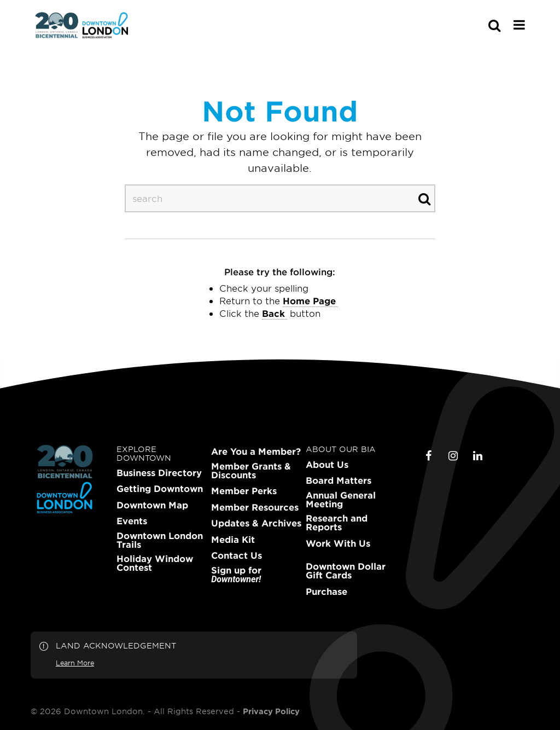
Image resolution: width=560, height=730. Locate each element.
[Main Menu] (519, 25)
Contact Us (237, 555)
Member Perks (244, 491)
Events (132, 521)
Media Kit (233, 540)
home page (309, 300)
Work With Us (338, 543)
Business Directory (159, 473)
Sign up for (236, 575)
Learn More (75, 663)
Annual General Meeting (341, 500)
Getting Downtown (160, 489)
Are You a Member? (256, 451)
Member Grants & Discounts (251, 471)
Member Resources (255, 507)
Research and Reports (337, 523)
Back (273, 313)
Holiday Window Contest (155, 563)
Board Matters (339, 480)
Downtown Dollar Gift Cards (346, 571)
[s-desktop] (280, 198)
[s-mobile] (475, 25)
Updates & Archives (256, 523)
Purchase (326, 592)
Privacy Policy (271, 711)
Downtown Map (152, 505)
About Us (327, 465)
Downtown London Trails (160, 540)
